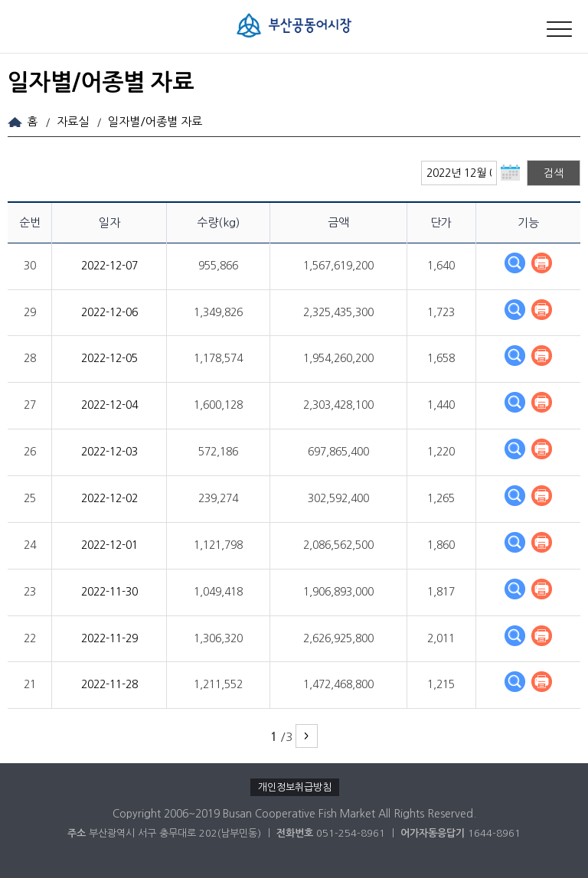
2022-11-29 (109, 638)
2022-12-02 (109, 498)
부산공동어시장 (294, 31)
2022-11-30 (109, 592)
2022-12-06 (109, 312)
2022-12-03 (109, 452)
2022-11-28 (109, 684)
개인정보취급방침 (295, 787)
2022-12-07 (109, 266)
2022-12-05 (109, 358)
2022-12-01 (109, 545)
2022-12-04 (109, 405)
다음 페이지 (307, 736)
